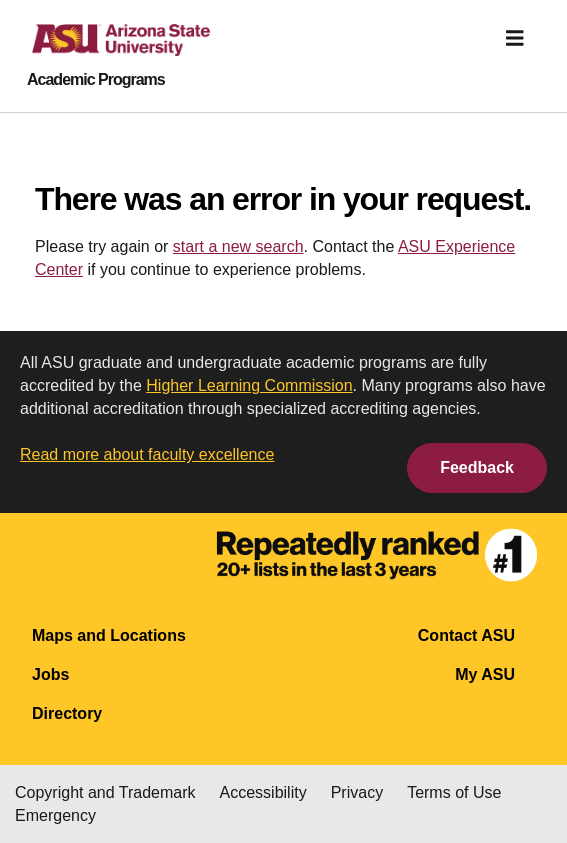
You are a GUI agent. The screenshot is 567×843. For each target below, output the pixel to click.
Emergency (55, 815)
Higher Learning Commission (249, 385)
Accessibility (263, 792)
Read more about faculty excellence (147, 454)
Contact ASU (466, 635)
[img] (515, 38)
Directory (67, 713)
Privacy (357, 792)
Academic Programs (96, 80)
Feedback (477, 467)
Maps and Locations (109, 635)
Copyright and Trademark (105, 792)
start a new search (238, 246)
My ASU (485, 674)
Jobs (50, 674)
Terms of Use (454, 792)
